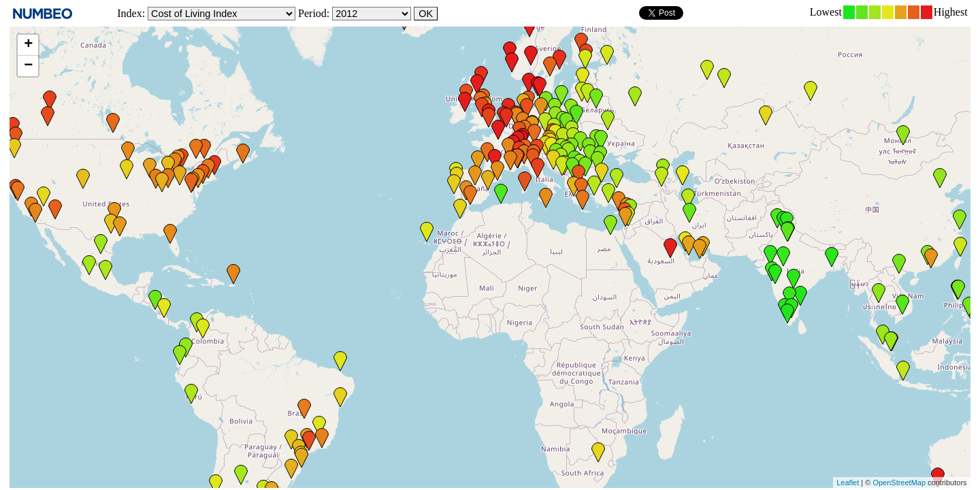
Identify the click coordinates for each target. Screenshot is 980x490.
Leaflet (848, 483)
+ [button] (28, 45)
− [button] (28, 66)
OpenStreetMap (899, 483)
